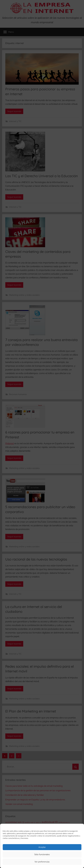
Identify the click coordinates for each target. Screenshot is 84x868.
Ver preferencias (42, 862)
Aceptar (42, 847)
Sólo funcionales (42, 854)
